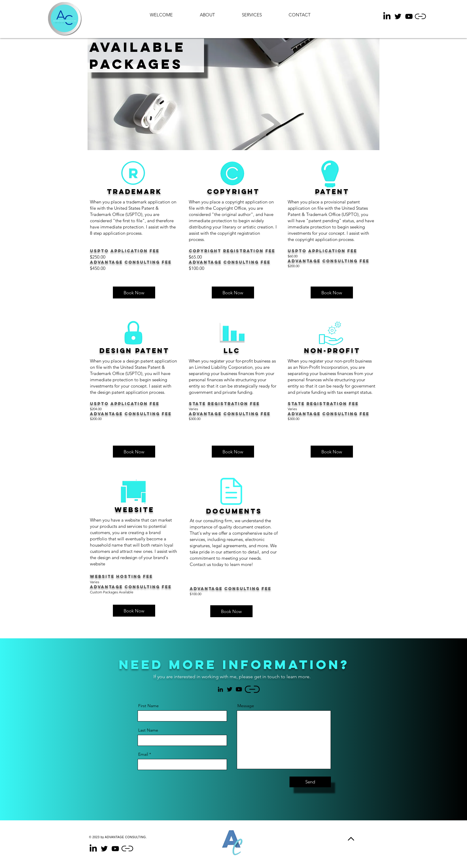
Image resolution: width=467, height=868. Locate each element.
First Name (148, 706)
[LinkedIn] (387, 16)
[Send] (310, 782)
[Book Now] (231, 611)
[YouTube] (409, 16)
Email (143, 754)
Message (246, 706)
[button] (134, 293)
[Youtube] (239, 689)
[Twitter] (398, 16)
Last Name (148, 730)
